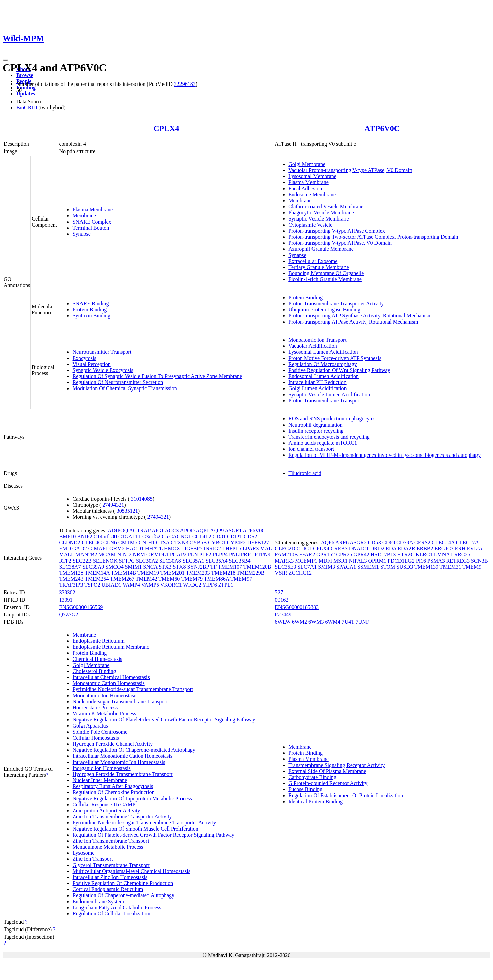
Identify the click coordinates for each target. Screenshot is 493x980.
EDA (391, 549)
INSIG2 (212, 549)
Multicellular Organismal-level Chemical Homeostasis (131, 871)
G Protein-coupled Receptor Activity (328, 783)
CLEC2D (285, 549)
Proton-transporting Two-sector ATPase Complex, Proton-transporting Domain (373, 237)
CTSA (163, 543)
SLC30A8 (170, 561)
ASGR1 (233, 530)
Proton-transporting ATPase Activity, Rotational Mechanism (353, 322)
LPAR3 (251, 549)
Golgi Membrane (307, 164)
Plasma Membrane (93, 210)
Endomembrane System (98, 901)
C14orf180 (105, 536)
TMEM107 (230, 567)
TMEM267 (122, 579)
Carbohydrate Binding (312, 777)
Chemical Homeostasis (97, 659)
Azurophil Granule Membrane (321, 249)
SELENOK (105, 561)
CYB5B (198, 543)
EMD (65, 549)
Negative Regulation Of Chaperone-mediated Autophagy (134, 750)
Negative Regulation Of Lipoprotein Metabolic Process (132, 798)
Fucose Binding (305, 789)
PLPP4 (220, 555)
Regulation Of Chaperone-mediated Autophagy (123, 895)
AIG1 (158, 530)
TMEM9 (472, 567)
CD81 (219, 536)
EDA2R (406, 549)
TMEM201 (172, 573)
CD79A (405, 543)
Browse (25, 75)
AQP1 (202, 530)
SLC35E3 (285, 567)
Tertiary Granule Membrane (318, 267)
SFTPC (127, 561)
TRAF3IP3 (71, 585)
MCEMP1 (306, 561)
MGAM (107, 555)
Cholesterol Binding (94, 671)
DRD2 (377, 549)
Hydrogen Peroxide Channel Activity (112, 744)
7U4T (348, 622)
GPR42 (361, 555)
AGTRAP (140, 530)
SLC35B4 (240, 561)
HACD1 (135, 549)
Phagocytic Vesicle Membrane (321, 213)
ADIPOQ (118, 530)
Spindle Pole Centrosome (100, 732)
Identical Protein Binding (316, 801)
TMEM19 (148, 573)
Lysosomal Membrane (312, 176)
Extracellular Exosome (313, 261)
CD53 (374, 543)
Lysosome (83, 853)
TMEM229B (251, 573)
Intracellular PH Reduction (317, 382)
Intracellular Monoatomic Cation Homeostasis (122, 756)
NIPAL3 (358, 561)
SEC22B (82, 561)
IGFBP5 (193, 549)
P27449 (283, 615)
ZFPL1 (226, 585)
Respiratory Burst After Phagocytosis (113, 786)
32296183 (185, 84)
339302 (67, 592)
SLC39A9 (93, 567)
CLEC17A (467, 543)
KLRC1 (424, 555)
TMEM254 (97, 579)
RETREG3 (458, 561)
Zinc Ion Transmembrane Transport (111, 841)
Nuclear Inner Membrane (100, 780)
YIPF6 (210, 585)
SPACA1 (346, 567)
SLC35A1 (193, 561)
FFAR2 (307, 555)
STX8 (179, 567)
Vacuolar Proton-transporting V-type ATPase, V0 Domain (350, 170)
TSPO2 (92, 585)
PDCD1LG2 (401, 561)
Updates (26, 93)
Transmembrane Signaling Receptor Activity (336, 765)
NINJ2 (124, 555)
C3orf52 (151, 536)
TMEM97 (241, 579)
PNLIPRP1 (241, 555)
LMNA (442, 555)
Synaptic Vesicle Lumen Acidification (329, 394)
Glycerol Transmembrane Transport (111, 865)
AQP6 (328, 543)
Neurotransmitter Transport (102, 352)
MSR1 (340, 561)
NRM (139, 555)
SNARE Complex (92, 222)
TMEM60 (169, 579)
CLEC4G (92, 543)
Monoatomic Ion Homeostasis (105, 695)
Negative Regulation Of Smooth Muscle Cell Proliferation (135, 829)
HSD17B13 (383, 555)
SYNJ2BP (198, 567)
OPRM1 (377, 561)
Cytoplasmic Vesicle (310, 225)
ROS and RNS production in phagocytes (332, 419)
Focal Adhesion (305, 188)
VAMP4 (131, 585)
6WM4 (333, 622)
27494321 (113, 505)
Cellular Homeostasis (95, 738)
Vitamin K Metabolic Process (104, 714)
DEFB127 (258, 543)
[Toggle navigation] (5, 60)
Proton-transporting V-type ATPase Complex (337, 231)
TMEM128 (71, 573)
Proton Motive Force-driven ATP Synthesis (335, 358)
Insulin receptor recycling (316, 431)
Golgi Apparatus (90, 726)
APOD (187, 530)
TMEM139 (426, 567)
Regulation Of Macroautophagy (323, 364)
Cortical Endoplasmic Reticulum (108, 889)
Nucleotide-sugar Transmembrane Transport (120, 701)
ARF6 (342, 543)
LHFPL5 (232, 549)
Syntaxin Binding (91, 316)
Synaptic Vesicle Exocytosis (103, 370)
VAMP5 (150, 585)
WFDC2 (192, 585)
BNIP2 (85, 536)
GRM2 (117, 549)
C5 (165, 536)
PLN (193, 555)
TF (214, 567)
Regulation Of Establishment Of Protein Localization (346, 795)
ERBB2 (425, 549)
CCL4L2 (202, 536)
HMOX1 (174, 549)
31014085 (142, 499)
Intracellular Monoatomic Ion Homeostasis (119, 762)
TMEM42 (146, 579)
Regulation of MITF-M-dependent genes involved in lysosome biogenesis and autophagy (384, 455)
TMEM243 (71, 579)
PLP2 (205, 555)
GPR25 (344, 555)
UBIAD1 (111, 585)
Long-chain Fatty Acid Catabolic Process (117, 907)
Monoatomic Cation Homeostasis (108, 683)
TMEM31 (451, 567)
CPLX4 (166, 128)
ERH (460, 549)
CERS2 (422, 543)
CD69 (389, 543)
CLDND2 (70, 543)
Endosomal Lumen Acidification (323, 376)
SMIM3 (326, 567)
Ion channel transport (311, 449)
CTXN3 (179, 543)
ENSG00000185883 (297, 607)
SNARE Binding (91, 303)
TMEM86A (217, 579)
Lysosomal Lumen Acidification (323, 352)
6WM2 (300, 622)
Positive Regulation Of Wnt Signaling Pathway (339, 370)
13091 (66, 600)
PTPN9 (262, 555)
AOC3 (172, 530)
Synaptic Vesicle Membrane (318, 219)
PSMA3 (436, 561)
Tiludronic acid (305, 473)
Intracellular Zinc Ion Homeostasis (110, 877)
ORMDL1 (158, 555)
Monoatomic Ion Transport (317, 340)
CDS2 (250, 536)
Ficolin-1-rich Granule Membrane (325, 279)
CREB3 (339, 549)
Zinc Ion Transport (93, 859)
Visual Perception (91, 364)
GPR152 (325, 555)
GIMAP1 (98, 549)
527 (279, 592)
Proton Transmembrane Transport (324, 400)
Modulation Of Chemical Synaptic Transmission (125, 388)
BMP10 (67, 536)
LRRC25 (461, 555)
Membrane (84, 216)
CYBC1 (217, 543)
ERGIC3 (444, 549)
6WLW (283, 622)
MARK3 (284, 561)
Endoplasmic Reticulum (98, 641)
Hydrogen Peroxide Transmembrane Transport (122, 774)
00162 (282, 600)
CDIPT (235, 536)
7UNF (362, 622)
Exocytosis (84, 358)
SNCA (150, 567)
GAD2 (80, 549)
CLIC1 (304, 549)
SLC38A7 (70, 567)
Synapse (81, 234)
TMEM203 (198, 573)
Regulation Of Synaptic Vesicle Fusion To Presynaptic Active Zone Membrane (157, 376)
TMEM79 (192, 579)
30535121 (127, 511)
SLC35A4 (217, 561)
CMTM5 (128, 543)
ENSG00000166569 (81, 607)
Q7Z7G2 (69, 615)
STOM (388, 567)
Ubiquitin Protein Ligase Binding (324, 310)
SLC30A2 (147, 561)
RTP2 (65, 561)
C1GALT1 (130, 536)
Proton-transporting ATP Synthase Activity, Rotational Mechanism (360, 316)
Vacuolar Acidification (313, 346)
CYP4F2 (236, 543)
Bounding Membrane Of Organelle (326, 273)
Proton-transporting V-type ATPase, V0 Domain (340, 243)
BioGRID (27, 108)
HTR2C (406, 555)
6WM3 (316, 622)
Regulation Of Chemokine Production (113, 792)
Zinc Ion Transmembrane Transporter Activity (122, 817)
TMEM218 (223, 573)
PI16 (421, 561)
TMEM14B (124, 573)
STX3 (165, 567)
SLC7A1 (307, 567)
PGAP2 (178, 555)
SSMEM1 (368, 567)
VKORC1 (171, 585)
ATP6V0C (382, 128)
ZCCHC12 (300, 573)
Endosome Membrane (312, 194)
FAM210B (286, 555)
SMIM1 (134, 567)
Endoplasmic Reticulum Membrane (111, 647)
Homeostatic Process (95, 707)
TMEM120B (257, 567)
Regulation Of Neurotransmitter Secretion (118, 382)
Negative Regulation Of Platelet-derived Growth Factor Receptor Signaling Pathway (164, 720)
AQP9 (217, 530)
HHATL (154, 549)
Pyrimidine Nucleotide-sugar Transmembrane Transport (133, 689)
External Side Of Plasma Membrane (327, 771)
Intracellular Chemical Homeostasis (111, 677)
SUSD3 (405, 567)
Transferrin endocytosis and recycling (329, 437)
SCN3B (480, 561)
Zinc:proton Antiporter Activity (106, 810)
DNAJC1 (359, 549)
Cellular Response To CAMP (104, 804)
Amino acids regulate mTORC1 (323, 443)
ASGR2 (358, 543)
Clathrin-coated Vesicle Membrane (326, 207)
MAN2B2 (86, 555)
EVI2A (475, 549)
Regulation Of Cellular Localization (111, 914)
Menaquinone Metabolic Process (108, 847)
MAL (266, 549)
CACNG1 (180, 536)
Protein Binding (90, 310)
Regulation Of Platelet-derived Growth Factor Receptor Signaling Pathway (153, 835)
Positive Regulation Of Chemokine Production (123, 883)
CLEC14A (443, 543)
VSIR (281, 573)
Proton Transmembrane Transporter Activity (336, 303)
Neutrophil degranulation (315, 425)
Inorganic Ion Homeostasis (101, 768)
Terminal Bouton (91, 228)
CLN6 (110, 543)
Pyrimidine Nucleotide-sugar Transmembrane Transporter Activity (144, 823)
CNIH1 (147, 543)
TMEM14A (97, 573)
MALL (67, 555)
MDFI (325, 561)
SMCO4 (114, 567)
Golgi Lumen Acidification (317, 388)
